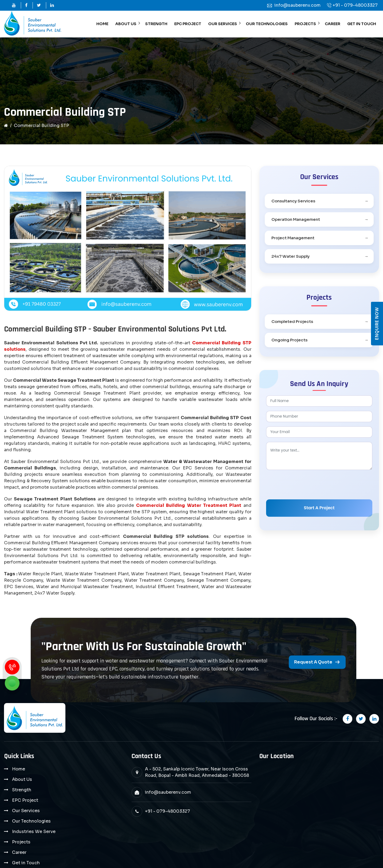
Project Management (293, 238)
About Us (126, 24)
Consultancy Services (293, 201)
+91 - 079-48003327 (355, 5)
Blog (17, 821)
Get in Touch (362, 24)
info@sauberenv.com (168, 792)
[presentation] (307, 485)
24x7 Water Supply (291, 256)
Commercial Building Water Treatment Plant (189, 505)
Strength (156, 24)
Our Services (223, 24)
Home (102, 24)
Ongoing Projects (289, 340)
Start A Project (319, 508)
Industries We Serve (34, 800)
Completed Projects (292, 321)
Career (333, 24)
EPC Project (188, 24)
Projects (305, 24)
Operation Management (296, 219)
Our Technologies (267, 24)
